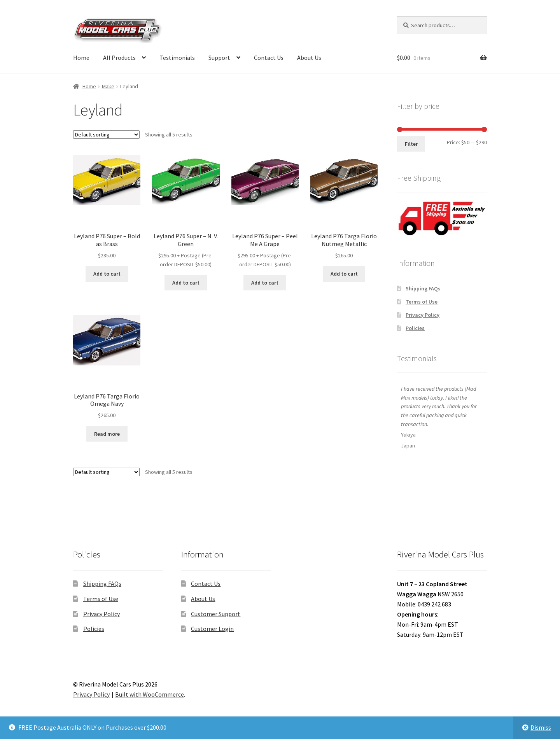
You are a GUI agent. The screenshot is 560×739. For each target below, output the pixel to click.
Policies (415, 328)
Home (81, 58)
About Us (309, 58)
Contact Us (269, 58)
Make (108, 86)
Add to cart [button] (107, 274)
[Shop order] (106, 135)
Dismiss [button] (541, 727)
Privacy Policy (423, 315)
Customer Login (212, 629)
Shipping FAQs (423, 288)
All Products (119, 58)
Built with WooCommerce (150, 694)
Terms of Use (422, 302)
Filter (411, 144)
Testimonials (177, 58)
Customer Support (216, 614)
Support (219, 58)
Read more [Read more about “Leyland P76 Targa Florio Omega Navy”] (107, 434)
